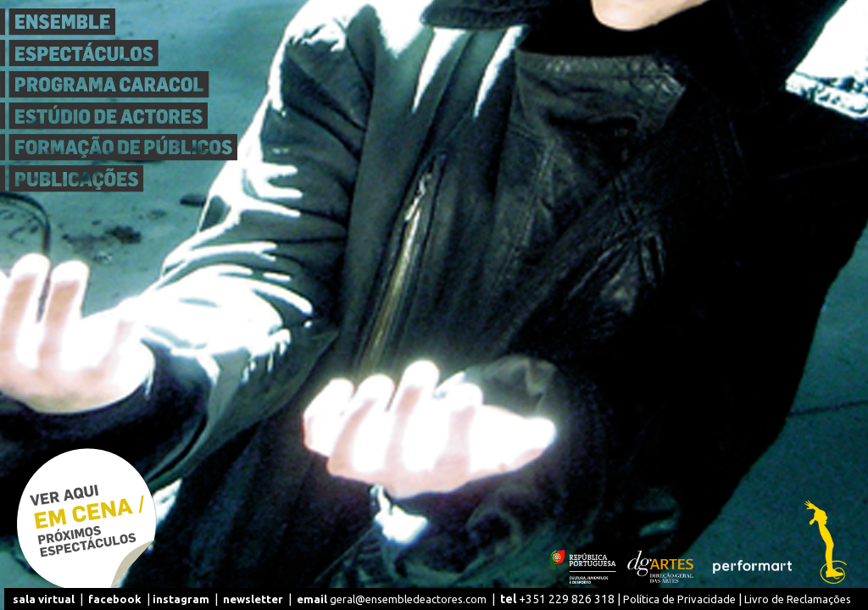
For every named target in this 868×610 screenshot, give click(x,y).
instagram (181, 599)
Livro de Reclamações (798, 599)
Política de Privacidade (679, 599)
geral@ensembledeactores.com (392, 599)
